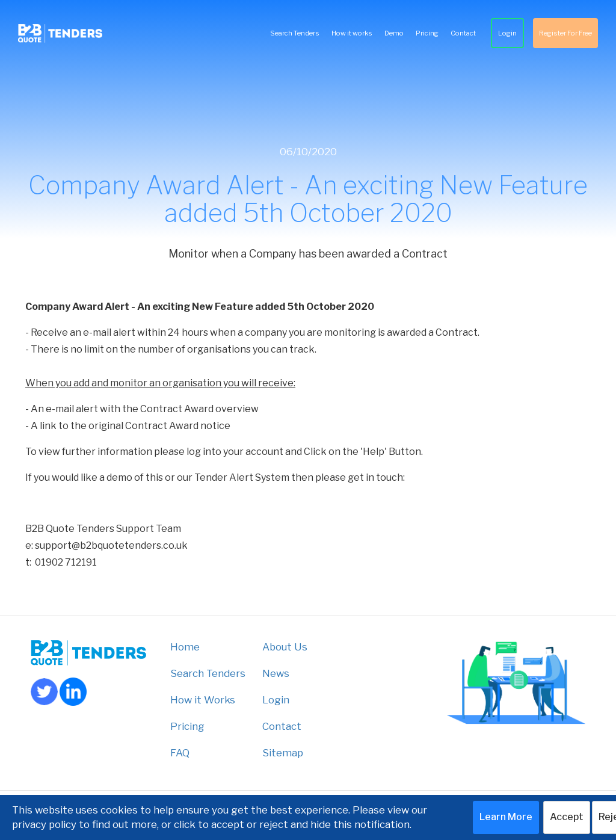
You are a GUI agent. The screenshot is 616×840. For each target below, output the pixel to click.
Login (507, 33)
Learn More (506, 817)
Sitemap (283, 753)
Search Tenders (295, 33)
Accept (567, 817)
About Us (285, 647)
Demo (394, 33)
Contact (463, 33)
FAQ (180, 753)
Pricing (427, 33)
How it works (352, 33)
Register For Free (565, 33)
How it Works (203, 700)
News (276, 673)
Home (185, 647)
